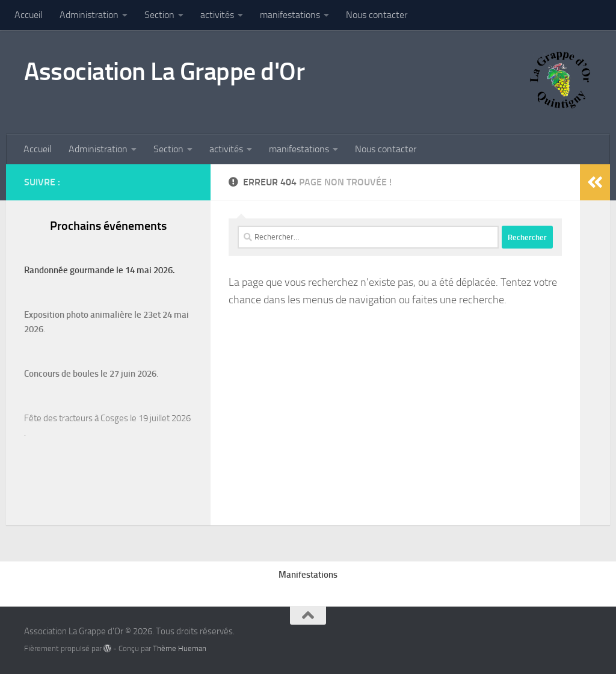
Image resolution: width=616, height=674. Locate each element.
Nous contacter (377, 15)
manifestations (290, 15)
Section (159, 15)
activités (217, 15)
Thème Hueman (180, 648)
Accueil (29, 15)
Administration (89, 15)
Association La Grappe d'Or (164, 72)
